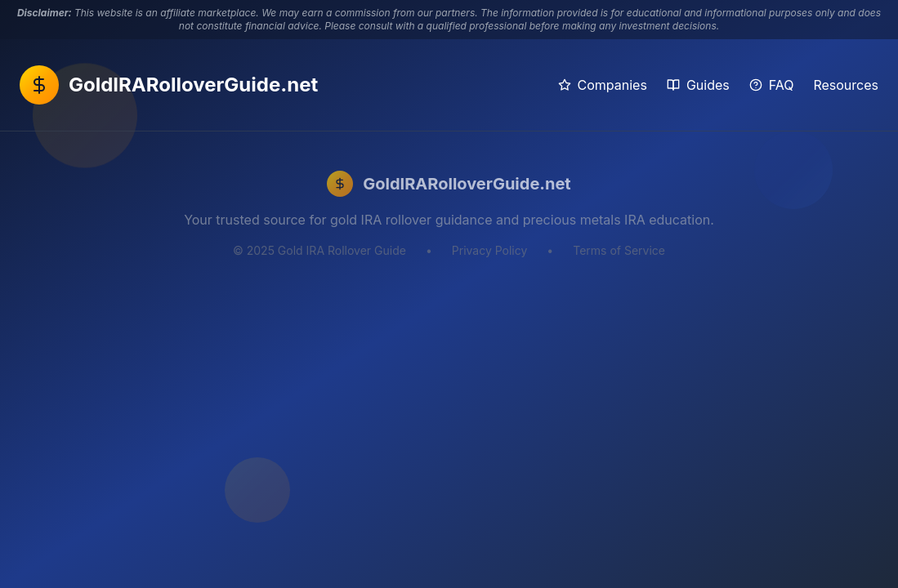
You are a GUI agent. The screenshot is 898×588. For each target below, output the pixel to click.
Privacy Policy (490, 250)
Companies (603, 85)
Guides (698, 85)
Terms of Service (619, 250)
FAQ (772, 85)
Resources (846, 85)
